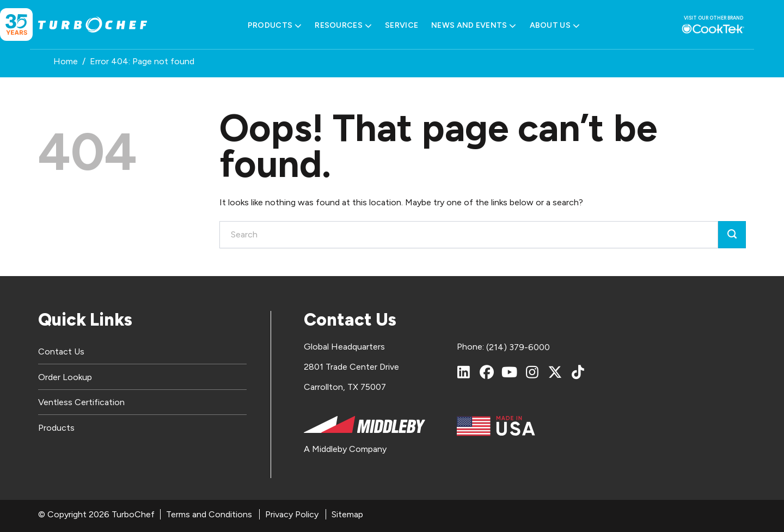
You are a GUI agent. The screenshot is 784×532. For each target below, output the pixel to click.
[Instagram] (532, 372)
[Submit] (732, 235)
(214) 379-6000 (518, 347)
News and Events (474, 26)
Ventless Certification (81, 402)
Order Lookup (65, 377)
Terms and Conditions (209, 514)
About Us (555, 26)
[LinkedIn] (464, 372)
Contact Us (61, 351)
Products (275, 26)
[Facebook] (487, 372)
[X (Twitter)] (555, 372)
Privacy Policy (292, 514)
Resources (343, 26)
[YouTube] (510, 372)
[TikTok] (578, 372)
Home (66, 61)
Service (402, 25)
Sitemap (347, 514)
